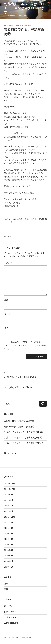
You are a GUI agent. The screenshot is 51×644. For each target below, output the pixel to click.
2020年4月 (9, 550)
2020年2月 (9, 561)
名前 (7, 300)
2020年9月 (9, 534)
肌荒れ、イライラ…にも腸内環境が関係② (23, 437)
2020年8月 (9, 539)
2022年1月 (9, 511)
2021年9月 (9, 522)
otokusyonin (26, 25)
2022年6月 (9, 506)
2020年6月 (9, 545)
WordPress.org (11, 623)
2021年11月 (10, 517)
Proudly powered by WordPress (17, 637)
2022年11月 (10, 484)
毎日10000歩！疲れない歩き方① (19, 427)
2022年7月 (9, 500)
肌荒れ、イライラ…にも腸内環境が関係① (23, 443)
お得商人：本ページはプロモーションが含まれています (24, 8)
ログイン (8, 606)
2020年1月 (9, 567)
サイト (7, 328)
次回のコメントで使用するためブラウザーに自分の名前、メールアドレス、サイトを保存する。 (26, 345)
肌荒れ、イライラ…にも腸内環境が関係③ (23, 432)
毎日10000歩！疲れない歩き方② (19, 421)
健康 (6, 584)
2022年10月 (10, 489)
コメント (8, 263)
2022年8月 (9, 495)
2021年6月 (9, 528)
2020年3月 (9, 556)
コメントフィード (12, 617)
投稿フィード (10, 612)
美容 (9, 237)
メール (8, 314)
